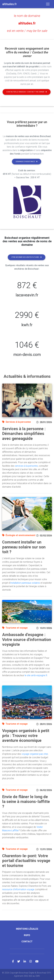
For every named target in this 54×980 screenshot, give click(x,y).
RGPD (27, 935)
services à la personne (26, 466)
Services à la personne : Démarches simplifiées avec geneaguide (24, 434)
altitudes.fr (27, 23)
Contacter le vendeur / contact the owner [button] (27, 92)
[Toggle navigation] (48, 4)
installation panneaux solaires (25, 583)
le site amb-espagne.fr (36, 675)
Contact (27, 942)
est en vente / (27, 31)
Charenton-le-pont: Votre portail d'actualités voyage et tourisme (26, 861)
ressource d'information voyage (18, 889)
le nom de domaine (27, 16)
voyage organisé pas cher (35, 754)
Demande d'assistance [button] (27, 162)
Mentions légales (27, 929)
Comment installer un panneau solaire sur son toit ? (24, 547)
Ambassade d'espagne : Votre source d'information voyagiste (27, 640)
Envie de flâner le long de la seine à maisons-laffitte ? (26, 802)
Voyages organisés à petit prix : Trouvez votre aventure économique (26, 736)
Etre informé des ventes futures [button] (27, 257)
